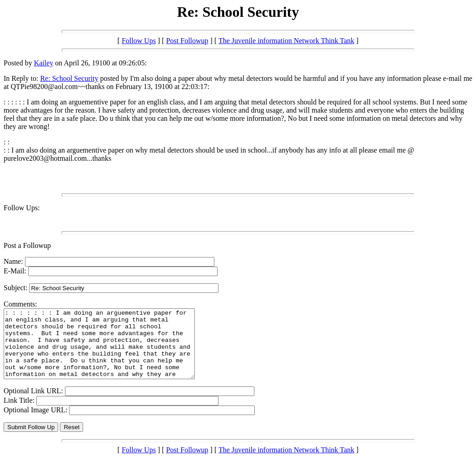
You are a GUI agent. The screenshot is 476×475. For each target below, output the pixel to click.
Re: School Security (69, 78)
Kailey (44, 63)
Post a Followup (27, 245)
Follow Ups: (22, 208)
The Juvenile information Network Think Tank (286, 41)
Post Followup (187, 41)
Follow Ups (139, 41)
